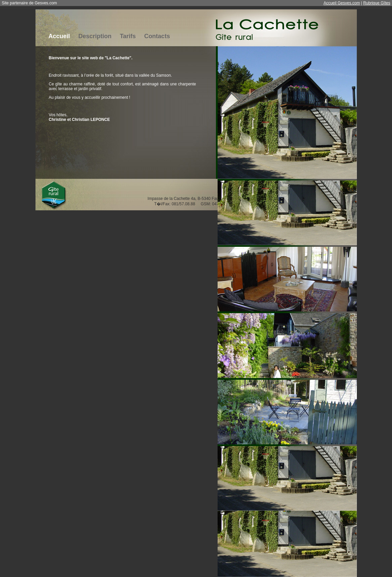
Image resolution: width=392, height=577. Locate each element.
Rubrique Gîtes (377, 3)
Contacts (157, 36)
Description (95, 36)
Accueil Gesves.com (342, 3)
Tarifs (128, 36)
